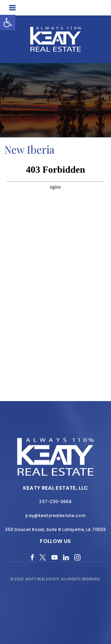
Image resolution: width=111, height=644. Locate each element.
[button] (8, 23)
